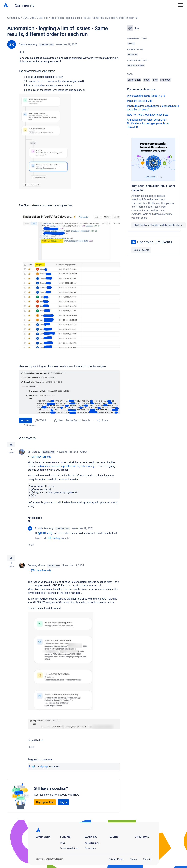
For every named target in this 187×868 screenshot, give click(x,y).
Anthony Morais (37, 568)
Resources (90, 848)
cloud (147, 80)
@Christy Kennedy (41, 458)
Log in (33, 769)
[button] (45, 141)
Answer (25, 420)
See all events (141, 250)
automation (134, 80)
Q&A (25, 18)
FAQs (63, 843)
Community (25, 5)
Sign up (44, 769)
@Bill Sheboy (45, 535)
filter (155, 80)
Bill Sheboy (34, 453)
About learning (92, 843)
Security (147, 859)
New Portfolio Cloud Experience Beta (148, 115)
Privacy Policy (116, 859)
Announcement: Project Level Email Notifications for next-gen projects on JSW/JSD (148, 123)
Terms (133, 859)
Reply (31, 546)
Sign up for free (45, 805)
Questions (42, 18)
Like (37, 540)
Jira (32, 18)
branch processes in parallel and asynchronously (67, 468)
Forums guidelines (69, 848)
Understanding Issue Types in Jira (146, 96)
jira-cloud (166, 80)
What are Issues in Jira (140, 101)
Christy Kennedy (28, 44)
